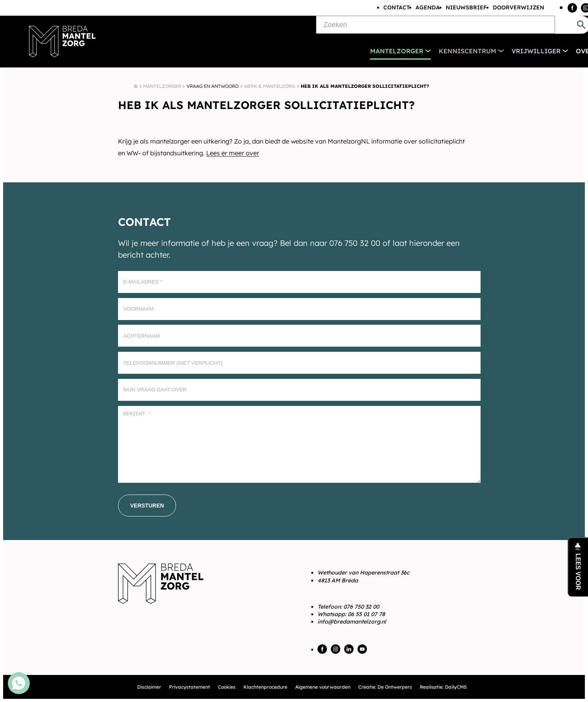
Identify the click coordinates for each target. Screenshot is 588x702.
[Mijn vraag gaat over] (299, 390)
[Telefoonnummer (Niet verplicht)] (299, 363)
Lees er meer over (233, 153)
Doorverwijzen (518, 7)
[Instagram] (336, 649)
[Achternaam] (299, 336)
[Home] (136, 86)
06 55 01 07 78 (366, 614)
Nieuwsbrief (466, 7)
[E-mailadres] (299, 282)
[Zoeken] (436, 25)
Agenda (428, 7)
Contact (397, 7)
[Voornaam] (299, 309)
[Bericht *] (299, 445)
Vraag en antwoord (213, 86)
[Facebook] (572, 8)
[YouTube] (362, 649)
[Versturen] (147, 506)
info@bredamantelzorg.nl (352, 622)
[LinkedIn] (349, 649)
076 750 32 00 (361, 607)
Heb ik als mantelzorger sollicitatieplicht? (365, 86)
